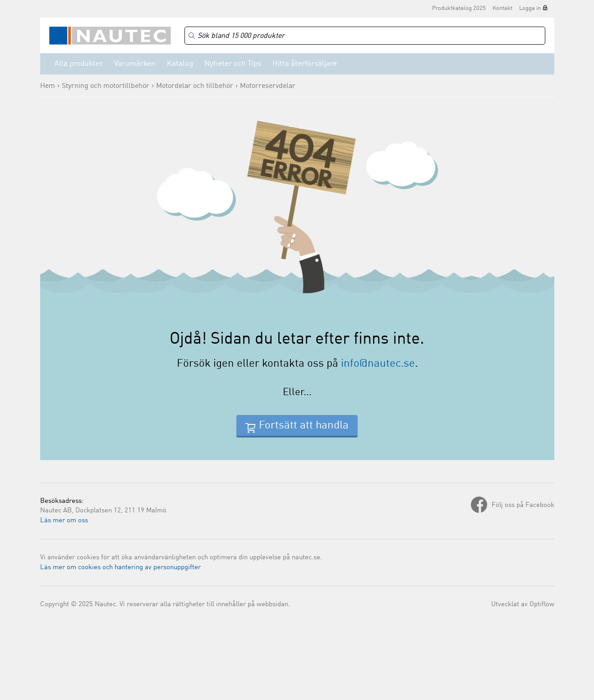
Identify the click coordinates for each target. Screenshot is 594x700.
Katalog (180, 64)
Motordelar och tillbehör (195, 86)
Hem (48, 86)
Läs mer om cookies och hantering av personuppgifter (120, 568)
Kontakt (502, 8)
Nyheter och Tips (233, 64)
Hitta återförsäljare (305, 64)
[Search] (365, 36)
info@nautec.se (378, 364)
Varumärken (135, 64)
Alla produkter (79, 64)
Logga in (530, 8)
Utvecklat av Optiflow (523, 605)
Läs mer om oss (64, 521)
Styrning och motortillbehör (106, 86)
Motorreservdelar (268, 86)
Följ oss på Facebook (523, 505)
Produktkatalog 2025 (459, 8)
